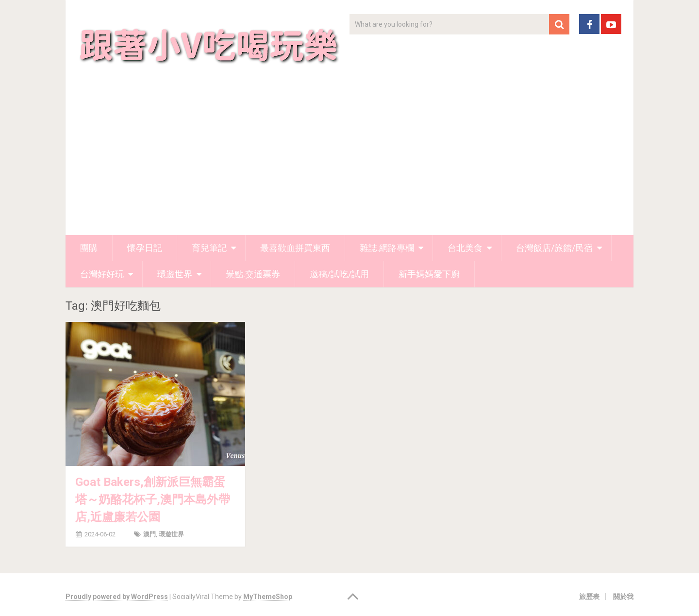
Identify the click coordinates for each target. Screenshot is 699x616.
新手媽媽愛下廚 (429, 274)
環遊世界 (175, 274)
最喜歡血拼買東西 (295, 248)
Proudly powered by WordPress (117, 597)
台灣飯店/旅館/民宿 (554, 248)
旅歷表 (589, 597)
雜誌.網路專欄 (387, 248)
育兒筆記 (209, 248)
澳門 (150, 534)
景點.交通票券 (253, 274)
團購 (89, 248)
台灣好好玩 (102, 274)
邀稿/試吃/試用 (339, 274)
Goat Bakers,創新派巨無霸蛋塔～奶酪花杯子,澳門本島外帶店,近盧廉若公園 (153, 499)
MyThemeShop (268, 597)
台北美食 (465, 248)
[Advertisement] (349, 162)
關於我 (623, 597)
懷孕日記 (145, 248)
